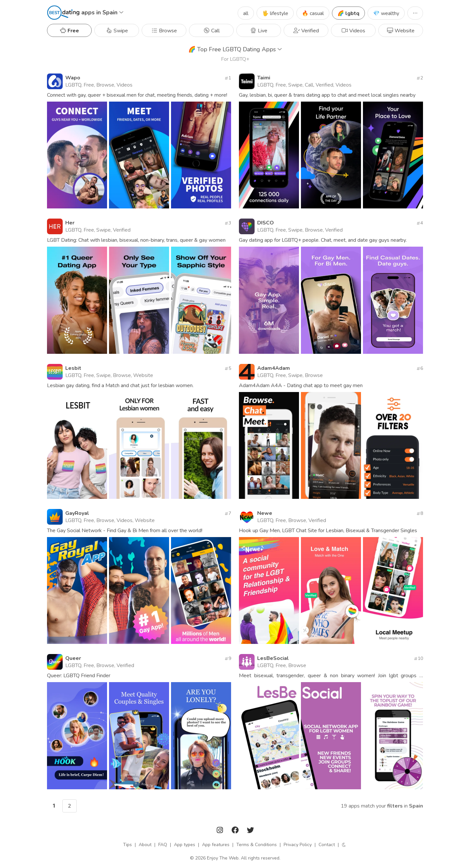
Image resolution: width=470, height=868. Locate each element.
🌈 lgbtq (348, 13)
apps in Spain (102, 12)
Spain (416, 806)
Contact (327, 845)
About (145, 845)
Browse (164, 31)
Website (401, 31)
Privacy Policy (298, 845)
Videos (353, 31)
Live (259, 31)
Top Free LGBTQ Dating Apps (235, 49)
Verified (306, 31)
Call (211, 31)
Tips (127, 845)
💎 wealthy (386, 13)
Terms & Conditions (257, 845)
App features (216, 845)
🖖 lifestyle (275, 13)
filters (395, 806)
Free (69, 31)
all (246, 13)
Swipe (117, 31)
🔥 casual (313, 13)
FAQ (163, 845)
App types (185, 845)
